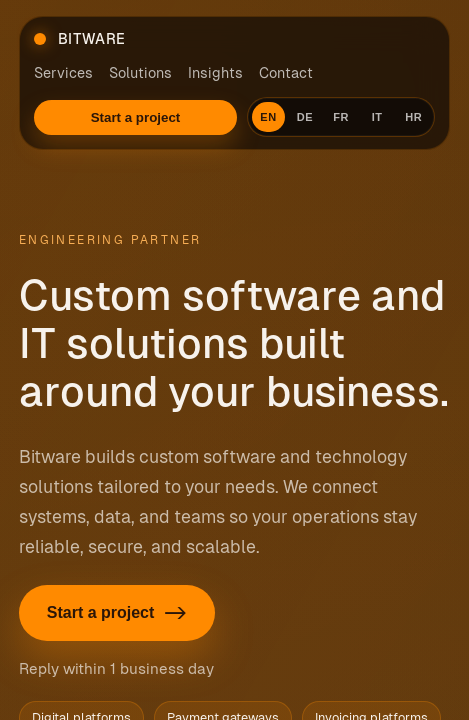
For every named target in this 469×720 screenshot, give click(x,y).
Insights (215, 73)
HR (413, 117)
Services (63, 73)
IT (377, 117)
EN (268, 117)
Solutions (140, 73)
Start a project (136, 117)
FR (341, 117)
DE (305, 117)
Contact (286, 73)
